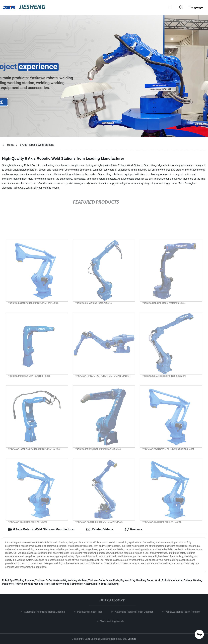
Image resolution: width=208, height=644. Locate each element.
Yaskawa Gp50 (44, 580)
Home (11, 145)
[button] (170, 8)
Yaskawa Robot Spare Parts (104, 580)
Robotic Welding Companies (67, 584)
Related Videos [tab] (100, 530)
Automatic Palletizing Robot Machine (46, 612)
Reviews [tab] (133, 530)
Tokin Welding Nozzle (114, 621)
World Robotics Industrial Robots (173, 580)
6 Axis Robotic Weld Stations (37, 145)
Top (199, 635)
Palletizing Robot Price (92, 612)
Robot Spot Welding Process (18, 580)
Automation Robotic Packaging (101, 584)
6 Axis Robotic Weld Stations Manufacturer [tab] (41, 530)
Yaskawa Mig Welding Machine (70, 580)
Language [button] (196, 7)
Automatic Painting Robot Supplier (136, 612)
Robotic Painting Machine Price (32, 584)
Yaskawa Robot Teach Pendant (185, 612)
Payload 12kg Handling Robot (137, 580)
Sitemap (132, 639)
